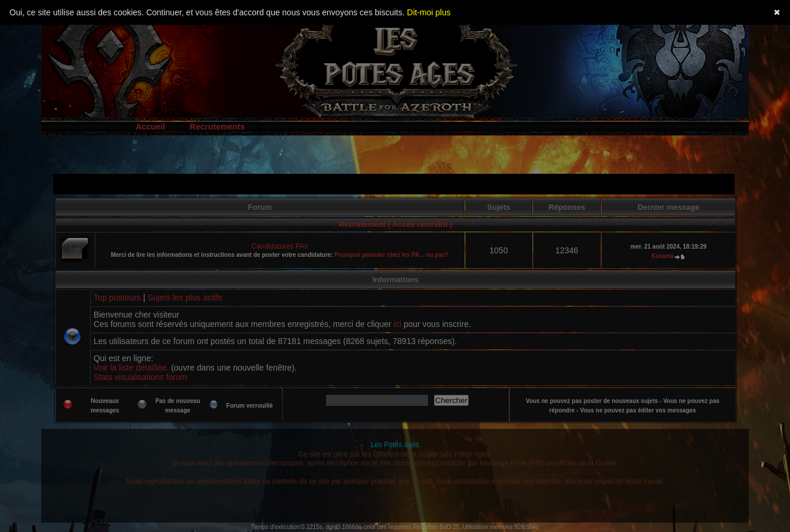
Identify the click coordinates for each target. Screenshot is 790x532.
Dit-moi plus (429, 12)
